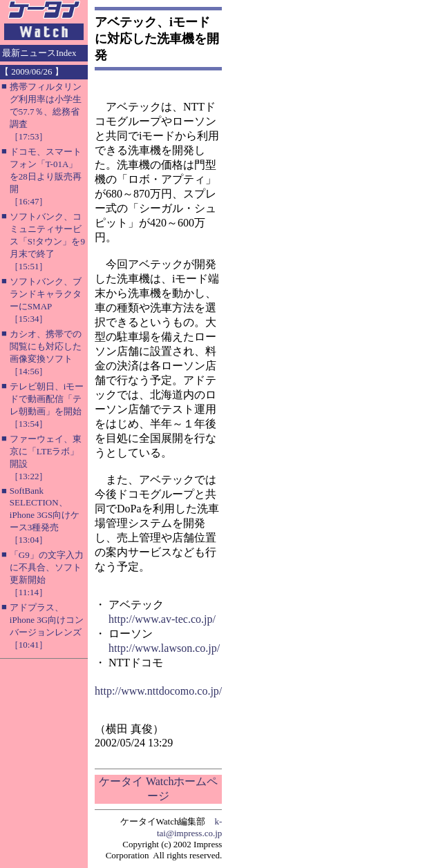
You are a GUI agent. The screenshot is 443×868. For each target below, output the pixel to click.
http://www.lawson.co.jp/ (164, 648)
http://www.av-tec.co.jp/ (162, 619)
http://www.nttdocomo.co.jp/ (158, 691)
